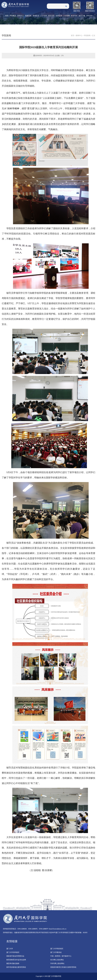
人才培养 (44, 16)
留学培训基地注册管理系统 (16, 967)
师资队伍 (36, 16)
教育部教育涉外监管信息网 (16, 960)
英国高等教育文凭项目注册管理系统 (63, 967)
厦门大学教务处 (56, 952)
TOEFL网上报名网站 (57, 963)
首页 (7, 16)
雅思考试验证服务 (13, 963)
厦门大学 (10, 949)
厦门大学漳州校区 (13, 952)
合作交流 (59, 16)
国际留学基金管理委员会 (15, 956)
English (89, 16)
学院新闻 (87, 36)
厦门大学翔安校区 (57, 949)
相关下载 (82, 16)
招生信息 (51, 16)
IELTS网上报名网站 (57, 960)
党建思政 (28, 16)
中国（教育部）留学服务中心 (61, 956)
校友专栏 (74, 16)
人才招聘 (67, 16)
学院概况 (13, 16)
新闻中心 (21, 16)
